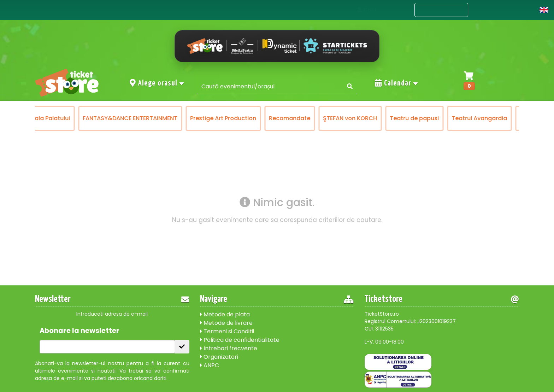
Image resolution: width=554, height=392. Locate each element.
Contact (489, 10)
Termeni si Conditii (227, 331)
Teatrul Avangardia (391, 118)
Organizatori (219, 357)
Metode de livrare (226, 323)
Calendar (397, 83)
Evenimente (441, 10)
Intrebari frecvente (229, 348)
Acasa (396, 10)
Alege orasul (157, 83)
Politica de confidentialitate (240, 340)
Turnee (441, 118)
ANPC (210, 365)
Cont (523, 10)
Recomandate (201, 118)
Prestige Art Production (134, 118)
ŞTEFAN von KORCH (261, 118)
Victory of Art (482, 118)
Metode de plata (225, 314)
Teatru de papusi (326, 118)
